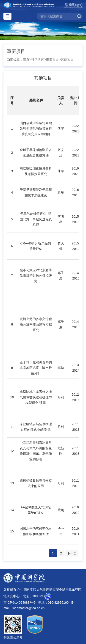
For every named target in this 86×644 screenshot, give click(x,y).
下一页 (72, 553)
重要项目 (52, 59)
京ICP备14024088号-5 (19, 603)
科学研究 (38, 59)
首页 (26, 59)
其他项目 (67, 59)
